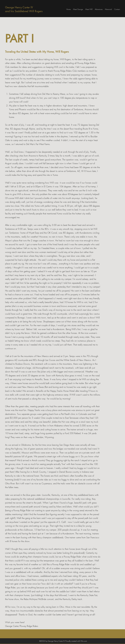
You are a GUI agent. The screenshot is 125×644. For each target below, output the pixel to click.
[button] (99, 9)
